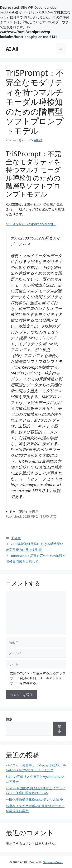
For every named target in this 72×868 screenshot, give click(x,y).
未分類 (16, 538)
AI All (12, 49)
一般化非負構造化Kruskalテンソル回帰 (34, 799)
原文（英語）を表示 (24, 512)
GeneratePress (53, 862)
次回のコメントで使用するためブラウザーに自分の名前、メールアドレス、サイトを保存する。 (38, 678)
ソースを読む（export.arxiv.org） (31, 224)
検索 (9, 719)
